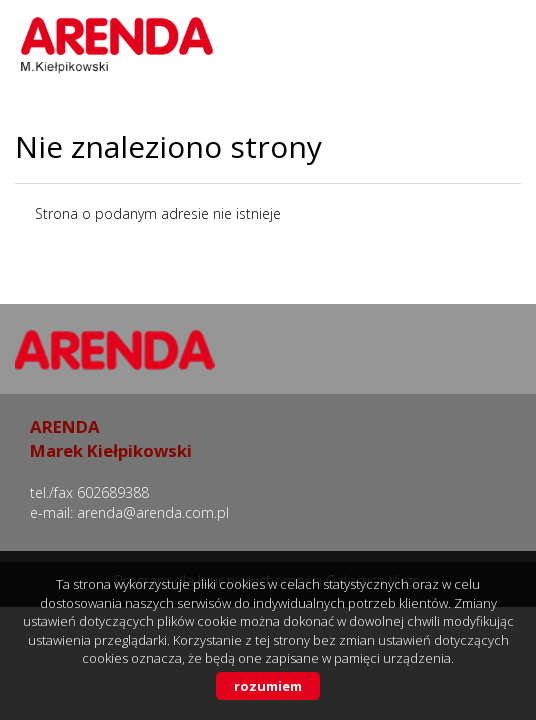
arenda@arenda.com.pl (153, 512)
